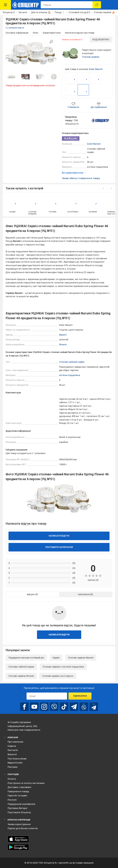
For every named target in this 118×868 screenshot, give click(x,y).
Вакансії (12, 754)
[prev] (103, 188)
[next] (111, 188)
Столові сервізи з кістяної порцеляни (63, 667)
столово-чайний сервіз (72, 362)
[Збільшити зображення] (51, 42)
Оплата (12, 779)
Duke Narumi (96, 69)
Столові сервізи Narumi (81, 658)
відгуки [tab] (31, 594)
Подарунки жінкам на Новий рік (26, 658)
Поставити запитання (59, 547)
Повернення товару (18, 791)
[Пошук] (97, 5)
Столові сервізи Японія (21, 676)
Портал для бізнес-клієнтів (23, 828)
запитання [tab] (84, 594)
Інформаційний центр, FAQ (22, 726)
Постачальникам (17, 759)
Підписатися (80, 696)
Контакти (13, 750)
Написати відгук (59, 536)
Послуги (12, 800)
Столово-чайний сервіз (21, 667)
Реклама (12, 767)
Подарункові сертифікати (22, 804)
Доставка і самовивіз (19, 787)
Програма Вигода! (17, 808)
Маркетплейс (15, 763)
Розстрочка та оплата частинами (26, 783)
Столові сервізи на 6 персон (58, 676)
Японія (63, 344)
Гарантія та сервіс (18, 796)
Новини (12, 746)
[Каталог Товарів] (5, 5)
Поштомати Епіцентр (19, 812)
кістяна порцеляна (70, 375)
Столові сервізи (91, 57)
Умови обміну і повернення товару (81, 178)
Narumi (63, 335)
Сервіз (56, 658)
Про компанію (15, 742)
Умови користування (19, 824)
